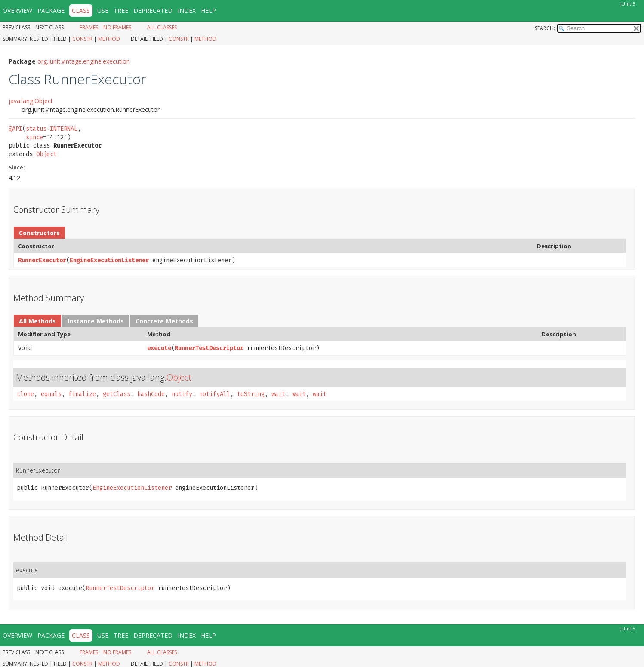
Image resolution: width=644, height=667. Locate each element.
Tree (121, 11)
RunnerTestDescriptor (209, 348)
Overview (17, 11)
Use (103, 11)
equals (51, 394)
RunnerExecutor (42, 260)
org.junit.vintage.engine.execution (84, 61)
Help (208, 11)
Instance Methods (96, 321)
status (36, 129)
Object (46, 154)
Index (187, 11)
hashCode (151, 394)
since (34, 137)
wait (278, 394)
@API (15, 129)
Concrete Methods (164, 321)
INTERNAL (64, 129)
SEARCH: (545, 28)
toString (251, 394)
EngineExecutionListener (109, 260)
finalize (82, 394)
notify (182, 394)
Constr (82, 39)
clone (25, 394)
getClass (117, 394)
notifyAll (215, 394)
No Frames (117, 27)
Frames (89, 27)
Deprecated (153, 11)
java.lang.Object (31, 101)
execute (159, 348)
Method (109, 39)
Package (51, 11)
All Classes (162, 27)
